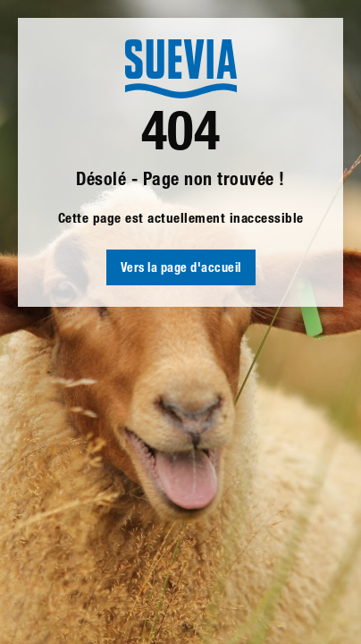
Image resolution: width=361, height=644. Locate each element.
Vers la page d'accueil (181, 269)
